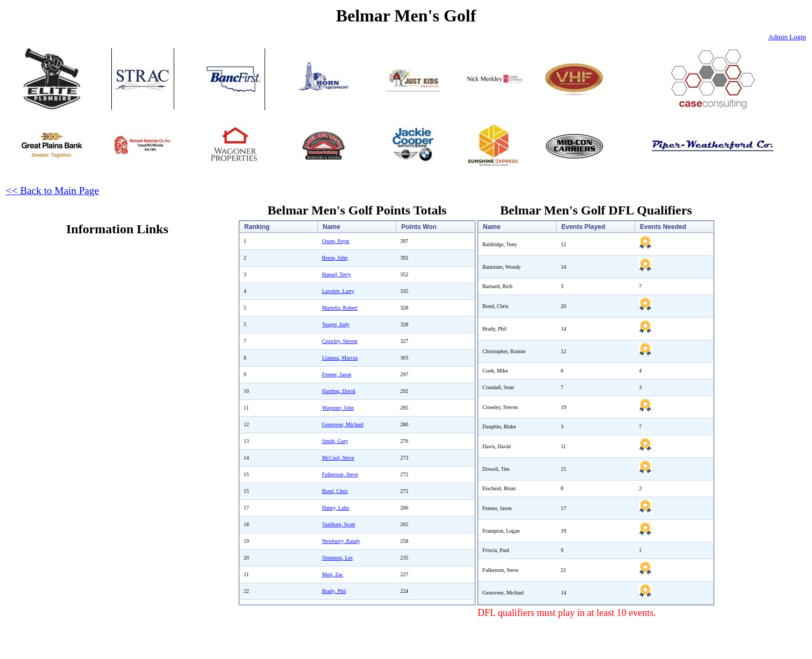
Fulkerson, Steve (340, 474)
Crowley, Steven (340, 341)
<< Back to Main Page (52, 191)
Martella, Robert (340, 308)
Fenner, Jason (337, 374)
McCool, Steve (338, 458)
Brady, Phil (334, 591)
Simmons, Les (337, 558)
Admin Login (787, 37)
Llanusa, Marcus (340, 358)
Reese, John (335, 258)
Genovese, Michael (343, 424)
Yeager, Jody (336, 324)
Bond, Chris (335, 491)
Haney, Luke (336, 508)
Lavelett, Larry (338, 291)
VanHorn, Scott (339, 524)
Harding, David (339, 391)
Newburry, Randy (341, 541)
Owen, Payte (336, 241)
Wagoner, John (338, 408)
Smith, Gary (335, 441)
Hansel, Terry (337, 274)
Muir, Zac (333, 574)
